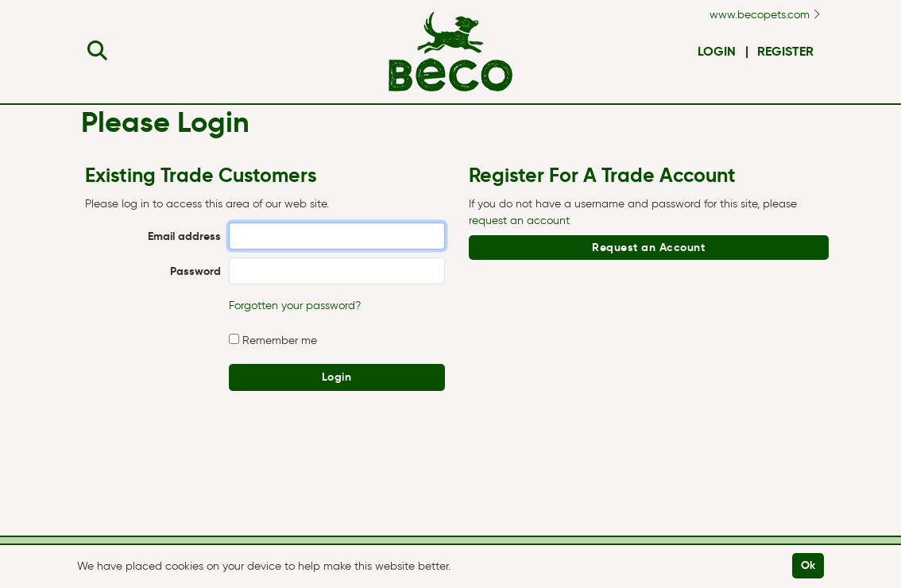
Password (195, 271)
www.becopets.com (765, 15)
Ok (808, 565)
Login (717, 51)
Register (785, 51)
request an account (519, 220)
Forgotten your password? (295, 306)
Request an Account (648, 247)
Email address (184, 236)
